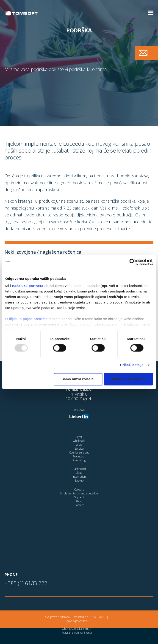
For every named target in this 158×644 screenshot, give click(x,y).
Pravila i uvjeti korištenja (77, 633)
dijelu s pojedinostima (28, 319)
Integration (79, 477)
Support (79, 497)
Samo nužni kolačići (78, 379)
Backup (79, 481)
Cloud (79, 473)
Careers (79, 489)
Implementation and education (79, 493)
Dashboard (79, 469)
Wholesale (79, 441)
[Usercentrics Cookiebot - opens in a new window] (133, 262)
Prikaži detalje (132, 365)
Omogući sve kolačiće (128, 379)
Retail (79, 437)
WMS (79, 445)
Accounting (79, 460)
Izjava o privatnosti (77, 621)
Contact (79, 505)
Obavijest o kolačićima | (77, 629)
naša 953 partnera (28, 286)
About (79, 501)
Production (79, 456)
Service (79, 449)
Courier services (79, 453)
